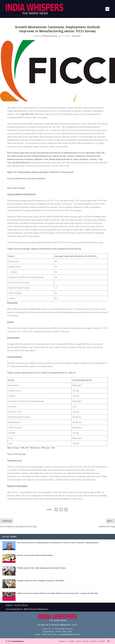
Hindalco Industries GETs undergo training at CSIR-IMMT (41, 581)
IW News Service (50, 36)
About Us (63, 641)
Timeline (102, 641)
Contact (71, 641)
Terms (79, 641)
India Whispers (18, 641)
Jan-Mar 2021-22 (30, 114)
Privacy (86, 641)
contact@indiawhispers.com (69, 634)
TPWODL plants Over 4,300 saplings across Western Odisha (41, 568)
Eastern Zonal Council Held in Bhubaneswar (35, 555)
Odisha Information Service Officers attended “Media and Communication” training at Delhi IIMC (57, 593)
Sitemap (93, 641)
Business (76, 36)
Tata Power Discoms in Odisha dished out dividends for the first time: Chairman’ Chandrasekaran (58, 543)
